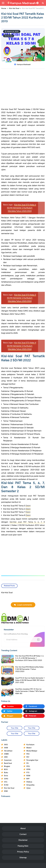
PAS (28, 754)
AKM (6, 748)
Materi (29, 748)
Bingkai (7, 766)
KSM (6, 791)
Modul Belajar (32, 751)
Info (6, 782)
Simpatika (30, 785)
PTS (28, 773)
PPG (28, 766)
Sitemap (23, 858)
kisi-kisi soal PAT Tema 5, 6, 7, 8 (27, 522)
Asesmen (8, 760)
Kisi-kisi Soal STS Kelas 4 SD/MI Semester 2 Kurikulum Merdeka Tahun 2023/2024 (22, 346)
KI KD (6, 785)
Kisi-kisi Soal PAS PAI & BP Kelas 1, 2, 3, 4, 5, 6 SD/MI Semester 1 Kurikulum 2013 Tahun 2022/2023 (30, 658)
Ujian (28, 788)
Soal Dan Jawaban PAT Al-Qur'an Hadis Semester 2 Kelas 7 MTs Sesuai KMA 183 (30, 691)
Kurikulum (30, 745)
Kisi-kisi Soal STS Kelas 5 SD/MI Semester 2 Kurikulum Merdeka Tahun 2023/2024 (22, 298)
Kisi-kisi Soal (9, 36)
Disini (28, 506)
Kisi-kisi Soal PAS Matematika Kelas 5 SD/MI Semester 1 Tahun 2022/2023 (29, 669)
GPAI (6, 779)
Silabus (29, 782)
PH (27, 763)
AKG (6, 745)
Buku (6, 773)
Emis (6, 776)
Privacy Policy (23, 852)
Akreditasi (8, 751)
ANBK (6, 754)
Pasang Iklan (23, 846)
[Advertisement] (23, 89)
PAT (28, 757)
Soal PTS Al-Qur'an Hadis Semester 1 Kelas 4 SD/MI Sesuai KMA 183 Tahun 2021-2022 (30, 680)
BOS (6, 769)
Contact (23, 834)
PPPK (28, 769)
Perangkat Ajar (32, 760)
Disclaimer (23, 840)
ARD (6, 757)
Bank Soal (8, 763)
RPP (28, 779)
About (23, 828)
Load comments (25, 605)
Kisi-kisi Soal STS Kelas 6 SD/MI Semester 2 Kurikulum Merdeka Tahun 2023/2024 (22, 208)
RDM (28, 776)
